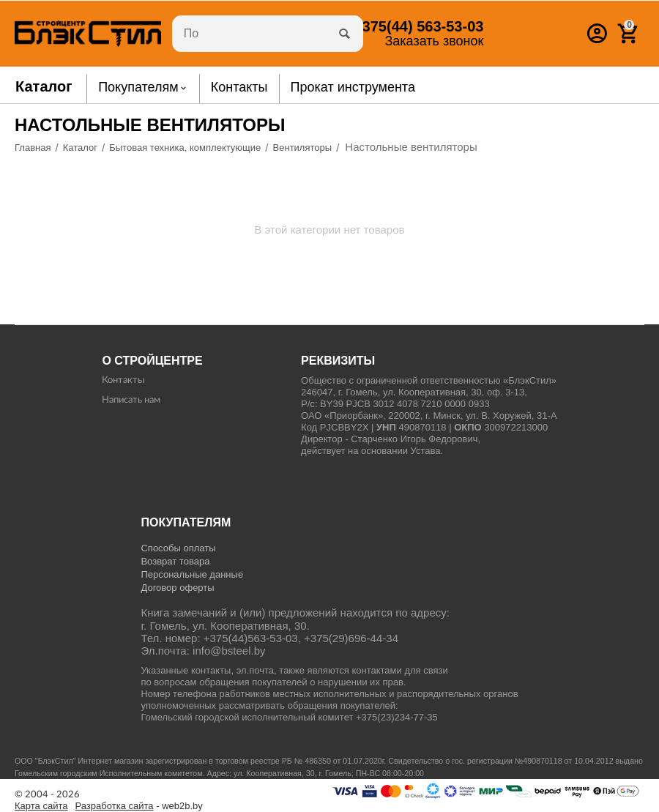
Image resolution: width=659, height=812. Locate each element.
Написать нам (131, 400)
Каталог (44, 86)
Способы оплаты (178, 548)
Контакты (123, 380)
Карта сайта (41, 806)
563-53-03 (418, 26)
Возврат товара (175, 561)
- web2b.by (139, 806)
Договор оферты (177, 588)
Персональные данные (192, 574)
